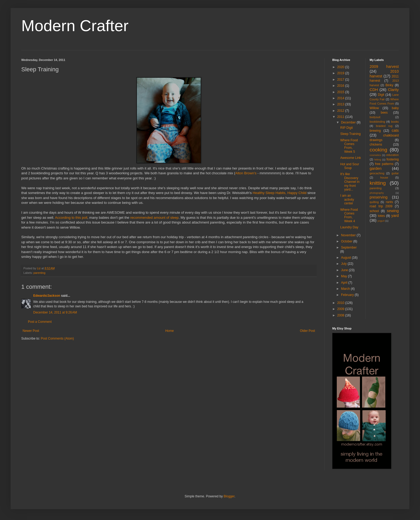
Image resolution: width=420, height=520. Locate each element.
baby (395, 108)
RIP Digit (346, 128)
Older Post (307, 331)
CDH (374, 90)
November (349, 235)
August (346, 258)
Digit (381, 95)
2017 (341, 80)
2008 (341, 315)
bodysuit (375, 117)
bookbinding (377, 122)
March (346, 289)
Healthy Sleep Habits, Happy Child (279, 193)
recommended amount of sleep (154, 218)
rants (390, 202)
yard (395, 216)
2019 (341, 73)
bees (384, 113)
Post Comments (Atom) (57, 339)
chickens (376, 145)
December (349, 122)
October (347, 241)
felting (378, 160)
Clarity (393, 90)
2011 (341, 117)
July (344, 264)
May (345, 276)
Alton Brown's (246, 173)
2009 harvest (384, 67)
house (384, 178)
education (392, 155)
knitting (378, 183)
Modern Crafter (75, 26)
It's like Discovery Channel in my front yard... (350, 182)
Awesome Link (351, 158)
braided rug (384, 126)
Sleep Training (350, 134)
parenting (39, 273)
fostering (393, 159)
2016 (341, 86)
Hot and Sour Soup (350, 166)
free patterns (384, 164)
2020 (341, 67)
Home (170, 331)
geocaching (377, 173)
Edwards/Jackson (47, 296)
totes (381, 216)
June (345, 270)
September (349, 247)
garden (376, 168)
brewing (375, 131)
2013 (341, 104)
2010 (341, 303)
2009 (341, 309)
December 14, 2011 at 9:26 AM (55, 312)
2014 (341, 98)
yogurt (381, 221)
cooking (379, 150)
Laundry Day (349, 227)
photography (377, 193)
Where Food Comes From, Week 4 (349, 215)
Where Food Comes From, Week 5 (349, 146)
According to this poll (71, 218)
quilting (374, 202)
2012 (341, 111)
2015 (341, 92)
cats (395, 130)
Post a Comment (40, 322)
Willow (374, 108)
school (374, 211)
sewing (393, 211)
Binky (389, 85)
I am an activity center (347, 199)
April (345, 283)
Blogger (229, 496)
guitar (395, 173)
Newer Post (31, 331)
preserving (379, 197)
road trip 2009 (381, 206)
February (348, 295)
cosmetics (375, 155)
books (395, 122)
